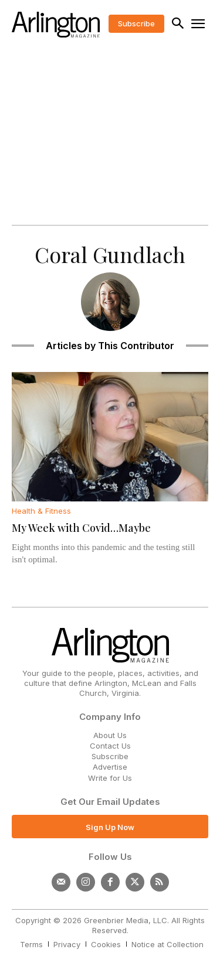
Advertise (110, 767)
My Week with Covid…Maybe (81, 528)
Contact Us (110, 746)
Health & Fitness (41, 511)
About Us (110, 735)
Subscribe (110, 756)
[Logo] (56, 25)
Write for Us (110, 778)
